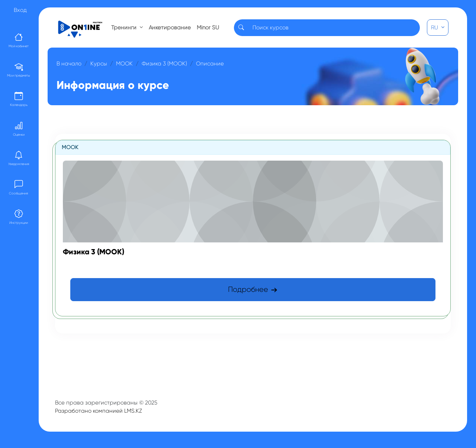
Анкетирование (170, 28)
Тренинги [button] (125, 28)
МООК (124, 64)
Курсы (99, 64)
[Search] (334, 28)
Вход (20, 10)
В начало (69, 64)
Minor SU (208, 28)
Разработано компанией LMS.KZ (99, 411)
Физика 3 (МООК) (164, 64)
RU (435, 28)
